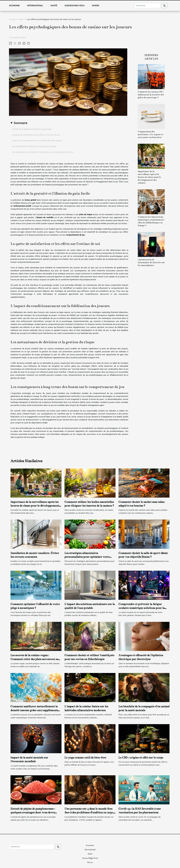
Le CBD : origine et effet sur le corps (141, 758)
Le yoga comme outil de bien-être (85, 758)
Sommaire (20, 123)
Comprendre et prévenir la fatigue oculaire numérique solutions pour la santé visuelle (142, 608)
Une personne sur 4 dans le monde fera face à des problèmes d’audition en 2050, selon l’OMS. (89, 812)
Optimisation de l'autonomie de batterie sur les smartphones (151, 262)
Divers (95, 6)
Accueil (12, 19)
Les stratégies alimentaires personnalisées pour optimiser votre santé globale (87, 557)
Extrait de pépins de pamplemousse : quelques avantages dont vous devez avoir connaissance (33, 812)
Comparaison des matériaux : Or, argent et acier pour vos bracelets (150, 134)
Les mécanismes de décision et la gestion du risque (34, 146)
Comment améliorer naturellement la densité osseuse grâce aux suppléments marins (34, 710)
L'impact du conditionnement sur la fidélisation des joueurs (37, 141)
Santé (54, 6)
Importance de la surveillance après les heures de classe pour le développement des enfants (149, 177)
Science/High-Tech (74, 6)
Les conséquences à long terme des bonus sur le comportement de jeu (43, 152)
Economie (14, 6)
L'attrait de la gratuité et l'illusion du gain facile (32, 129)
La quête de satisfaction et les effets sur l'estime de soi (36, 135)
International (35, 6)
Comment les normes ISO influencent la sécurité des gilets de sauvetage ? (151, 95)
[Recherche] (147, 6)
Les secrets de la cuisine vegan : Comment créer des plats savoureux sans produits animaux (36, 659)
